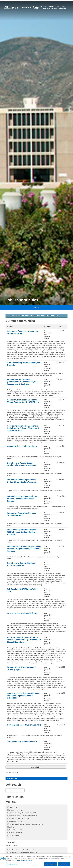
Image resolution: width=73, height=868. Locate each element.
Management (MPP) (16, 822)
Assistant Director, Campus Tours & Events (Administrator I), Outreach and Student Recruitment (23, 640)
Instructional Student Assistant (19, 819)
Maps (64, 6)
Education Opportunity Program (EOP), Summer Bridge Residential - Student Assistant (23, 549)
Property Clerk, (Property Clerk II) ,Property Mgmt (22, 668)
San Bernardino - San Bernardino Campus (23, 853)
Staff (12, 827)
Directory (51, 6)
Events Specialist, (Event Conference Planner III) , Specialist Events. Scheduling (24, 696)
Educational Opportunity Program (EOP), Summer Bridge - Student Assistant (22, 532)
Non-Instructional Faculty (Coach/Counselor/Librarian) (26, 824)
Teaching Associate (16, 833)
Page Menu (36, 307)
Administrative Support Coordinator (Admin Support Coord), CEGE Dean (23, 401)
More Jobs (36, 767)
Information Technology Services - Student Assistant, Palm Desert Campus (23, 499)
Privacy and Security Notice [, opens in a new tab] (24, 863)
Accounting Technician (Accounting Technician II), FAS (23, 332)
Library (58, 6)
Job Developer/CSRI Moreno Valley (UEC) (23, 590)
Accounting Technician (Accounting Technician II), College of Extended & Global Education (24, 428)
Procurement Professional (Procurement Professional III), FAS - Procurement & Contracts (24, 382)
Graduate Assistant (16, 810)
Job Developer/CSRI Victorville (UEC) (24, 742)
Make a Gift (62, 8)
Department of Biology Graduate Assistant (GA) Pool (22, 564)
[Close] (70, 859)
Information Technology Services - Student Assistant (23, 514)
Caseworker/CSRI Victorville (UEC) (23, 613)
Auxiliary (13, 807)
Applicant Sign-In (13, 778)
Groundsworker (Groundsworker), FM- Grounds (22, 364)
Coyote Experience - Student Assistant (20, 726)
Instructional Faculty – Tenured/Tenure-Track (23, 816)
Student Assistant (15, 830)
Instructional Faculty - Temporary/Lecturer (23, 813)
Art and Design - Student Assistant (23, 446)
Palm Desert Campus (50, 8)
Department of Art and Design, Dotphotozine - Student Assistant (22, 464)
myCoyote (43, 6)
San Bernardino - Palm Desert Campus (21, 850)
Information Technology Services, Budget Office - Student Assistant (22, 481)
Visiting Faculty (14, 836)
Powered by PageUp (12, 773)
